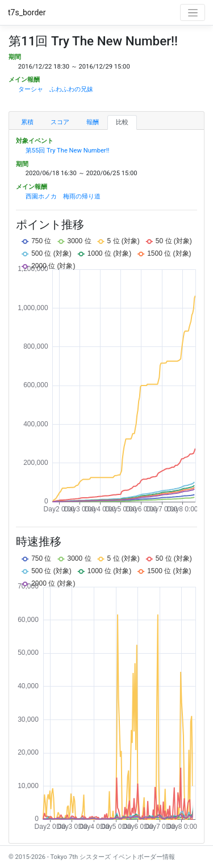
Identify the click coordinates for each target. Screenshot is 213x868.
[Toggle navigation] (193, 12)
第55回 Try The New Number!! (68, 151)
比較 (122, 122)
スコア (60, 122)
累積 (27, 122)
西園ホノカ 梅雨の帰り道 (63, 196)
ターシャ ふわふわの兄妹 (56, 89)
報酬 (93, 122)
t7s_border (27, 12)
